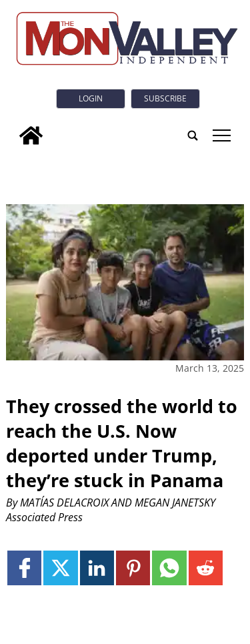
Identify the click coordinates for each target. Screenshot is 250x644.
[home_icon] (31, 135)
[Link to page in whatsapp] (169, 568)
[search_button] (193, 135)
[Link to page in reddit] (206, 568)
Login (91, 98)
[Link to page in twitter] (60, 568)
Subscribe (165, 98)
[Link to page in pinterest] (133, 568)
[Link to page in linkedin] (97, 568)
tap (222, 135)
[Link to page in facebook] (24, 568)
